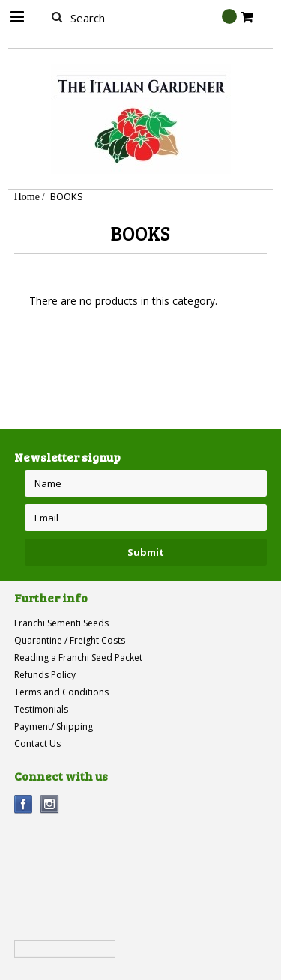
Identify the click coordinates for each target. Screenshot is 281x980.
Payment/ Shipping (54, 726)
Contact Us (37, 744)
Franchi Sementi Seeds (61, 623)
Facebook (24, 804)
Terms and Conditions (61, 692)
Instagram (50, 804)
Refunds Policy (45, 675)
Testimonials (41, 709)
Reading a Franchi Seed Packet (78, 657)
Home (27, 196)
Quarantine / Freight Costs (70, 640)
